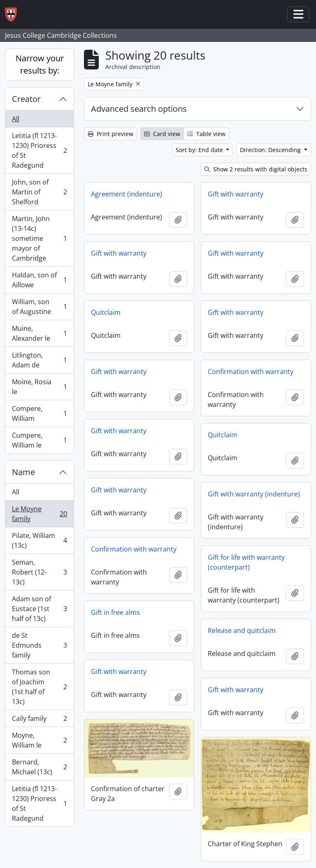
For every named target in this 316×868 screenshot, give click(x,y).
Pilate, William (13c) (39, 540)
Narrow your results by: (40, 64)
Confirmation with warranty (251, 372)
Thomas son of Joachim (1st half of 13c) (39, 687)
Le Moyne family (39, 514)
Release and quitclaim (242, 630)
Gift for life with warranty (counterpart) (246, 562)
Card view (162, 134)
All (16, 119)
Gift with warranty (236, 194)
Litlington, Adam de (39, 360)
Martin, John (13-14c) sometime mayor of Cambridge (39, 238)
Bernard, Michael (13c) (39, 767)
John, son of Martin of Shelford (39, 192)
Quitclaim (106, 312)
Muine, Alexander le (39, 333)
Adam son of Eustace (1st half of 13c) (39, 609)
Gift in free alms (115, 612)
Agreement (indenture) (127, 194)
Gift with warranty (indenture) (254, 494)
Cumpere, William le (39, 440)
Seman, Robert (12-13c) (39, 572)
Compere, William (39, 413)
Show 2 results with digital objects (256, 169)
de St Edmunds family (39, 645)
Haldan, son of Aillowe (39, 280)
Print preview (110, 134)
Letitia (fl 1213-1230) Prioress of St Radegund (39, 150)
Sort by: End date (200, 150)
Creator (26, 99)
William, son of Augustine (39, 307)
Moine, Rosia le (39, 387)
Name (23, 472)
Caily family (39, 720)
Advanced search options (139, 109)
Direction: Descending (271, 150)
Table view (206, 134)
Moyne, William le (39, 740)
